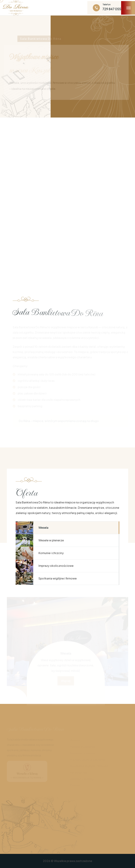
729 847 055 (112, 9)
